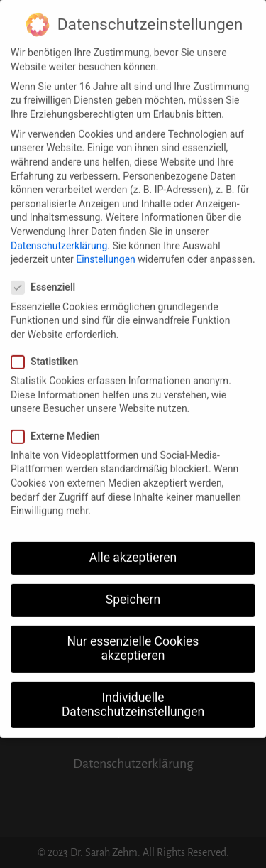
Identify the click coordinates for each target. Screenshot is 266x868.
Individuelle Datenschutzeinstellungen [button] (133, 697)
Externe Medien (60, 429)
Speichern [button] (133, 592)
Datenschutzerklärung (59, 238)
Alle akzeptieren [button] (133, 550)
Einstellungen (106, 251)
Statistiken (49, 354)
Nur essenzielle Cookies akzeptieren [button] (133, 641)
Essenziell (48, 280)
